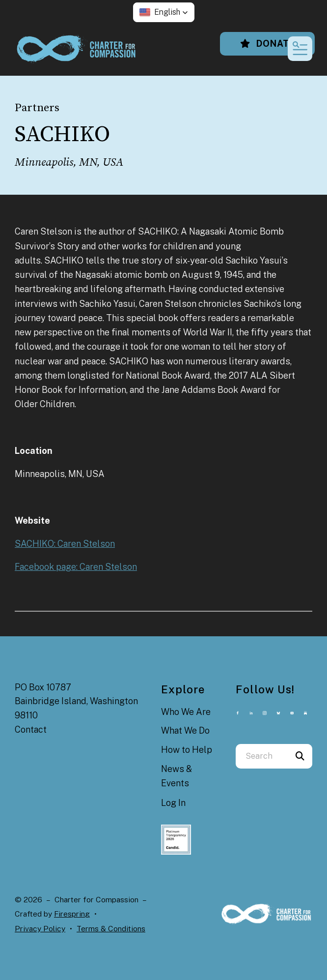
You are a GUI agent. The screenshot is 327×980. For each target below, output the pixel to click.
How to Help (187, 750)
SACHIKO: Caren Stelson (65, 544)
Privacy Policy (40, 929)
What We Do (185, 730)
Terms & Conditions (111, 929)
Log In (173, 803)
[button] (164, 12)
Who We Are (186, 712)
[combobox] (262, 756)
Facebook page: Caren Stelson (76, 567)
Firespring (72, 914)
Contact (31, 729)
